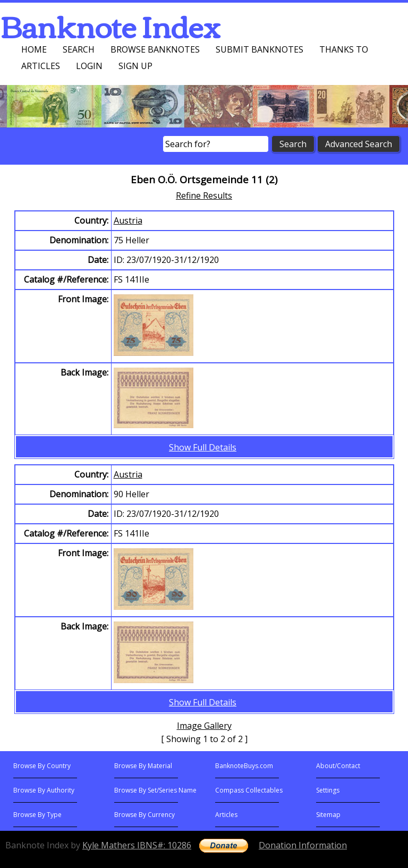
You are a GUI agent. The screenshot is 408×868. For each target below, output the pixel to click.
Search (79, 49)
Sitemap (328, 815)
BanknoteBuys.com (244, 766)
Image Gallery (204, 726)
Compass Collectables (249, 790)
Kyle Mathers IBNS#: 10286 (137, 845)
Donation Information (303, 845)
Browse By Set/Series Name (155, 790)
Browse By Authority (44, 790)
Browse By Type (37, 815)
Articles (41, 66)
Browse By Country (42, 766)
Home (34, 49)
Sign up (135, 66)
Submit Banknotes (260, 49)
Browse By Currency (144, 815)
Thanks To (344, 49)
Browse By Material (143, 766)
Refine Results (204, 195)
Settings (328, 790)
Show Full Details (203, 447)
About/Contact (338, 766)
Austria (128, 220)
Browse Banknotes (155, 49)
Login (89, 66)
